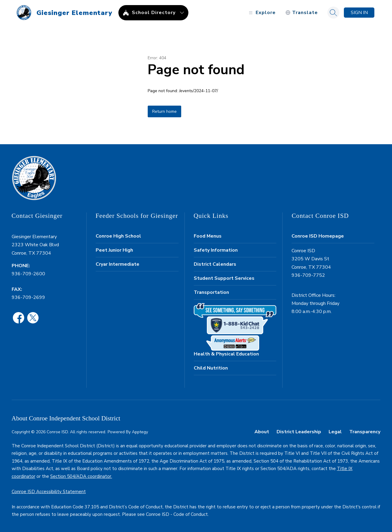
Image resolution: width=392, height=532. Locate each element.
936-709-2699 (28, 297)
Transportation (211, 292)
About (262, 432)
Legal (335, 432)
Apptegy (140, 432)
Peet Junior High (114, 250)
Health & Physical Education (226, 354)
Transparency (365, 432)
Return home (164, 111)
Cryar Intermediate (118, 264)
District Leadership (299, 432)
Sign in (359, 13)
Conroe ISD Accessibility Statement (49, 492)
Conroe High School (118, 236)
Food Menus (208, 236)
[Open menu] (261, 13)
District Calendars (215, 264)
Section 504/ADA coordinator (81, 476)
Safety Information (216, 250)
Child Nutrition (211, 368)
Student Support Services (224, 278)
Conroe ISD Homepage (318, 236)
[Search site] (333, 13)
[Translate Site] (302, 13)
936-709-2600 (28, 274)
